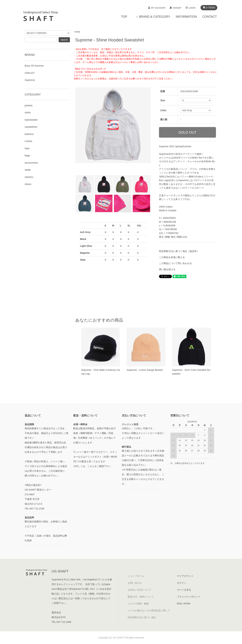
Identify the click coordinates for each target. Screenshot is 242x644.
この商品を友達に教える (172, 257)
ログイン (182, 583)
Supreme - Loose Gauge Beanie (145, 370)
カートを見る (184, 590)
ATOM (187, 604)
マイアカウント (185, 576)
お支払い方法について (139, 590)
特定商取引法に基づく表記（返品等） (179, 251)
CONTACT (210, 17)
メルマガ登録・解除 (138, 604)
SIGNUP (177, 8)
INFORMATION (186, 17)
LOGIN (192, 8)
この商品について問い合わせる (175, 263)
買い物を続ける (167, 269)
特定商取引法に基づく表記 (142, 617)
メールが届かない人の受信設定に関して (149, 610)
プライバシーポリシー (189, 597)
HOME (77, 32)
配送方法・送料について (141, 597)
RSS (179, 604)
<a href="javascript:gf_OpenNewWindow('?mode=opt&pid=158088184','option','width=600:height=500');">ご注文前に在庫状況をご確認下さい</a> (113, 264)
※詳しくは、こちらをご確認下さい (92, 466)
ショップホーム (136, 576)
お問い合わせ (135, 583)
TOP (124, 17)
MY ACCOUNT (158, 8)
